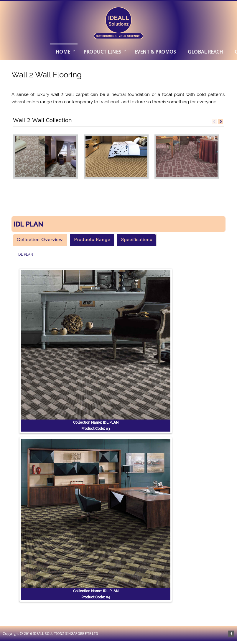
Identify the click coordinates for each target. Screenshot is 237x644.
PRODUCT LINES (102, 52)
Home (63, 52)
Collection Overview (40, 240)
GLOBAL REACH (205, 52)
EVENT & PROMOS (155, 52)
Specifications (137, 240)
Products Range (92, 240)
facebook (231, 634)
